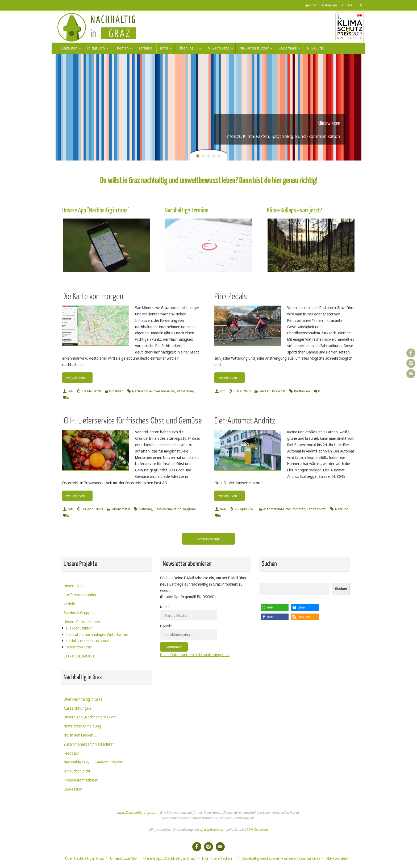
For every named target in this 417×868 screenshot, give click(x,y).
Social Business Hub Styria (88, 641)
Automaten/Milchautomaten (284, 509)
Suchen (341, 589)
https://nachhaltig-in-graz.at (137, 813)
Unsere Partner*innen (82, 622)
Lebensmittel (120, 509)
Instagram (330, 5)
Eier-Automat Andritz (245, 421)
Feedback (71, 753)
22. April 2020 (245, 509)
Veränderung (165, 391)
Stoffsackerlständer (80, 595)
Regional (190, 509)
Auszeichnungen (77, 708)
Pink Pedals (231, 296)
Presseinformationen (81, 780)
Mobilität (279, 391)
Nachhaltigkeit (143, 391)
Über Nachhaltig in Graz (83, 699)
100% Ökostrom (256, 830)
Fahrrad (264, 391)
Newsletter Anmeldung (82, 726)
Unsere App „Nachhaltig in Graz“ (90, 717)
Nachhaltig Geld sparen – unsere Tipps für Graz (281, 858)
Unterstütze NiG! (124, 858)
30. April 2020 (92, 509)
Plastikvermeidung (168, 509)
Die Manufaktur (79, 628)
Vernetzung (185, 391)
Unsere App (73, 586)
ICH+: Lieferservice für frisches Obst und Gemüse (132, 421)
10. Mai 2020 (91, 391)
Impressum (73, 789)
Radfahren (302, 391)
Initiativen (116, 391)
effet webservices (212, 830)
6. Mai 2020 (242, 391)
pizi (70, 391)
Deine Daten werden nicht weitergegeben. (195, 655)
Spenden (311, 5)
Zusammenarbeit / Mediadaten (89, 744)
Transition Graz (79, 647)
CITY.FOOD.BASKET (79, 656)
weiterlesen (78, 378)
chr (222, 391)
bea (223, 509)
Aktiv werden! (337, 858)
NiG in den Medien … (80, 735)
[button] (275, 608)
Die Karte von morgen (93, 296)
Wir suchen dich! (77, 771)
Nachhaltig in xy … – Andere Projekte (94, 762)
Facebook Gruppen (79, 613)
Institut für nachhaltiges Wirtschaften (97, 634)
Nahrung (145, 509)
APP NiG (348, 5)
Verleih (69, 604)
